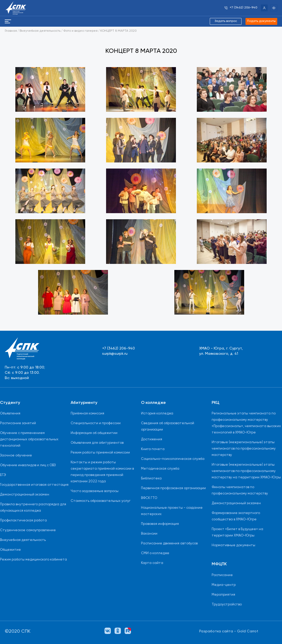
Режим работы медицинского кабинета (33, 560)
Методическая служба (160, 469)
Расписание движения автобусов (169, 543)
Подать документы (261, 21)
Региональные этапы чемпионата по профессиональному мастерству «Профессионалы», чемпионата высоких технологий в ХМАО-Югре (246, 423)
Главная (11, 31)
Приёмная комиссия (87, 414)
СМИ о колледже (155, 553)
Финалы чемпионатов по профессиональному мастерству (240, 490)
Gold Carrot (248, 631)
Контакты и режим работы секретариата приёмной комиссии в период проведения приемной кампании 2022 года (102, 472)
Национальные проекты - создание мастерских (172, 511)
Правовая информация (160, 524)
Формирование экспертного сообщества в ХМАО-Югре (236, 516)
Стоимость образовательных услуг (101, 501)
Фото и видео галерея (80, 31)
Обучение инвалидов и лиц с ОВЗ (28, 465)
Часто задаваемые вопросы (95, 491)
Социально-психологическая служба (173, 459)
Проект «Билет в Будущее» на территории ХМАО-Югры (237, 532)
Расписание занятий (18, 423)
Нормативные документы (233, 545)
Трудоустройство (227, 605)
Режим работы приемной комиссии (100, 453)
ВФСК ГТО (149, 498)
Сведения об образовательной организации (168, 426)
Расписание (222, 575)
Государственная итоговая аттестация (34, 485)
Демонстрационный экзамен (25, 495)
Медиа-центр (224, 585)
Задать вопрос (226, 21)
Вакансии (149, 534)
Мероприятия (223, 595)
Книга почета (153, 449)
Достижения (152, 439)
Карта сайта (152, 563)
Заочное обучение (16, 456)
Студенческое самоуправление (28, 530)
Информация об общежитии (94, 433)
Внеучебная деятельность (40, 31)
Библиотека (151, 479)
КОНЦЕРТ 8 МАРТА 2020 (118, 31)
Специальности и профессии (96, 423)
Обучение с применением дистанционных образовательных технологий (29, 439)
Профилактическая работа (23, 521)
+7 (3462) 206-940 (119, 348)
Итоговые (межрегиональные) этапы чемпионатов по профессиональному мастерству (244, 449)
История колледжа (157, 414)
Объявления (10, 414)
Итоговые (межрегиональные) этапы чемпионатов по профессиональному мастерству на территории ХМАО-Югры (246, 471)
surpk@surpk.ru (115, 354)
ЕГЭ (3, 475)
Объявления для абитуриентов (97, 443)
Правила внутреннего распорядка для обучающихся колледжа (33, 508)
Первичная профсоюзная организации (173, 488)
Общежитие (10, 550)
